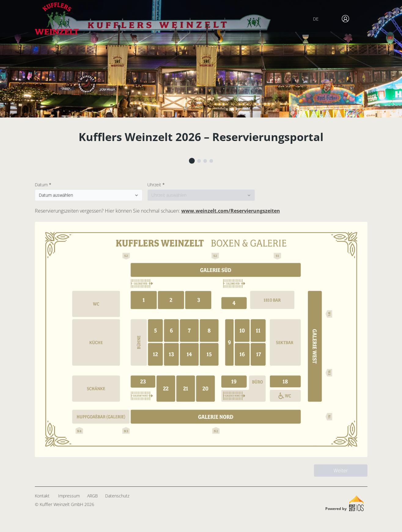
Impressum (69, 496)
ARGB (92, 496)
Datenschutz (117, 496)
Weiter (341, 471)
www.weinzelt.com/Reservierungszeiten (231, 211)
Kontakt (42, 496)
